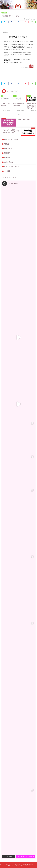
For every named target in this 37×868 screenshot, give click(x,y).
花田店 (7, 144)
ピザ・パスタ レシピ (12, 167)
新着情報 (4, 13)
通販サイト (8, 149)
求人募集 (7, 158)
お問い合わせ (9, 162)
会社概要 (7, 171)
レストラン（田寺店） (12, 139)
